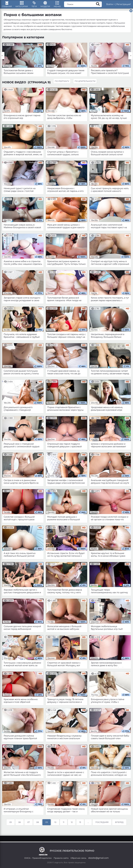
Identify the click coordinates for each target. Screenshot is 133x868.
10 (55, 824)
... (88, 824)
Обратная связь (78, 858)
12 (72, 824)
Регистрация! (124, 5)
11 (64, 824)
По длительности (86, 83)
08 (37, 824)
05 (11, 824)
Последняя (102, 824)
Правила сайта (61, 858)
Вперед (119, 824)
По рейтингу (62, 83)
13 (80, 824)
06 (20, 824)
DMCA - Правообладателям (38, 858)
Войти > (110, 5)
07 (28, 824)
